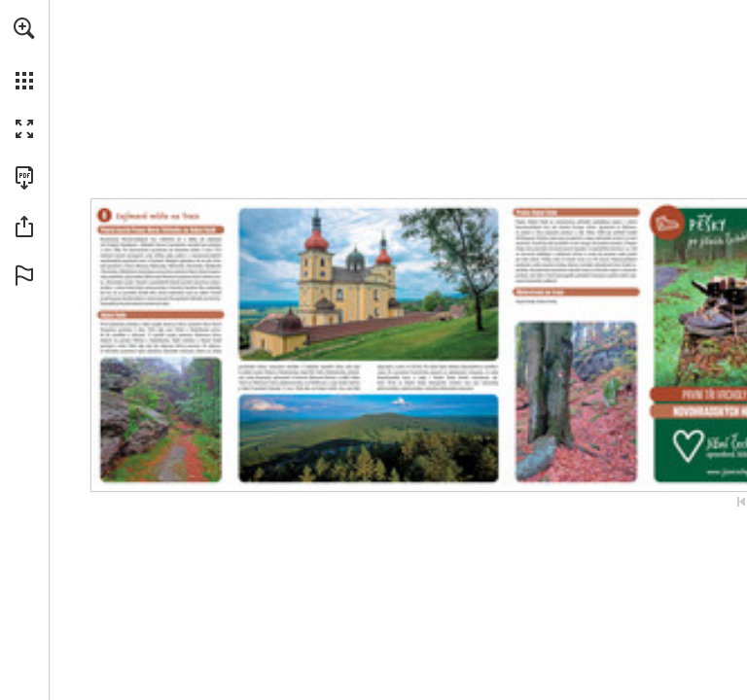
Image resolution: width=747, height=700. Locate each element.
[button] (24, 28)
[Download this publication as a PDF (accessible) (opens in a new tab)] (24, 178)
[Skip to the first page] (741, 502)
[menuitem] (24, 53)
